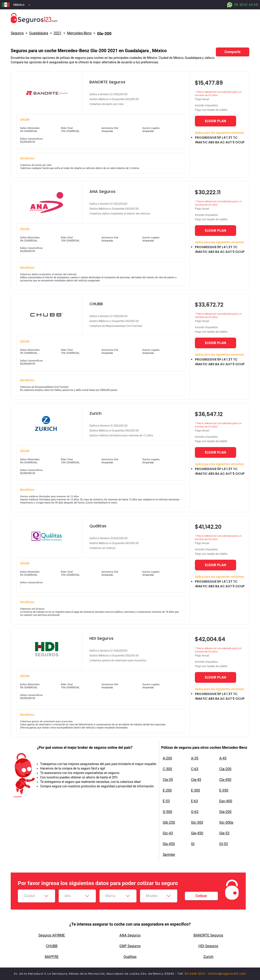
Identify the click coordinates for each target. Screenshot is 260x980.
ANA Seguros (130, 935)
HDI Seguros (208, 946)
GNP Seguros (130, 946)
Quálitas (130, 957)
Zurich (208, 957)
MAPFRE (52, 957)
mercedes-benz (79, 33)
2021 (58, 33)
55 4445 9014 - (196, 974)
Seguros (17, 33)
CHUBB (52, 946)
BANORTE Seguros (208, 935)
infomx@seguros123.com (227, 974)
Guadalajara (39, 33)
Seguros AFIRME (52, 935)
